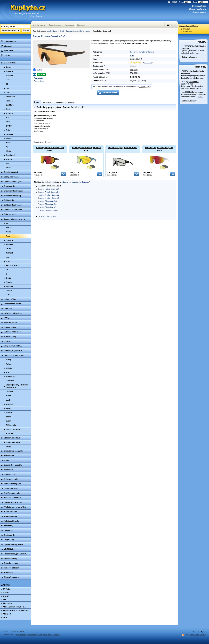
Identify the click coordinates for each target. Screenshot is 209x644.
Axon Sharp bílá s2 (48, 207)
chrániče (56, 635)
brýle (45, 635)
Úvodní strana (52, 31)
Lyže (17, 635)
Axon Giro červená (49, 216)
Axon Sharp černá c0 (49, 201)
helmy (40, 635)
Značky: (6, 585)
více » (197, 53)
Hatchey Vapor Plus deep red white (159, 149)
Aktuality (202, 42)
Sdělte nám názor (196, 92)
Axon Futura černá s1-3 (50, 189)
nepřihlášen (193, 26)
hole (50, 635)
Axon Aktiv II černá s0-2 (50, 192)
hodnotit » (148, 62)
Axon (88, 31)
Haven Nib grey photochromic (123, 148)
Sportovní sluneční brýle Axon (142, 52)
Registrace (188, 31)
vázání (23, 635)
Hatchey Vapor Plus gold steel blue (86, 149)
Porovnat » (39, 78)
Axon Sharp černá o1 (49, 204)
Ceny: (201, 2)
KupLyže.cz (19, 632)
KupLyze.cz (24, 12)
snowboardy (32, 635)
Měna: (185, 2)
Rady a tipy (201, 67)
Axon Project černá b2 (49, 210)
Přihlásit (187, 29)
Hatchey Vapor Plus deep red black (50, 149)
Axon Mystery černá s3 (50, 198)
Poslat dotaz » (40, 81)
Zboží (62, 31)
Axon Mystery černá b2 (50, 195)
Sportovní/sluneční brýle (75, 31)
